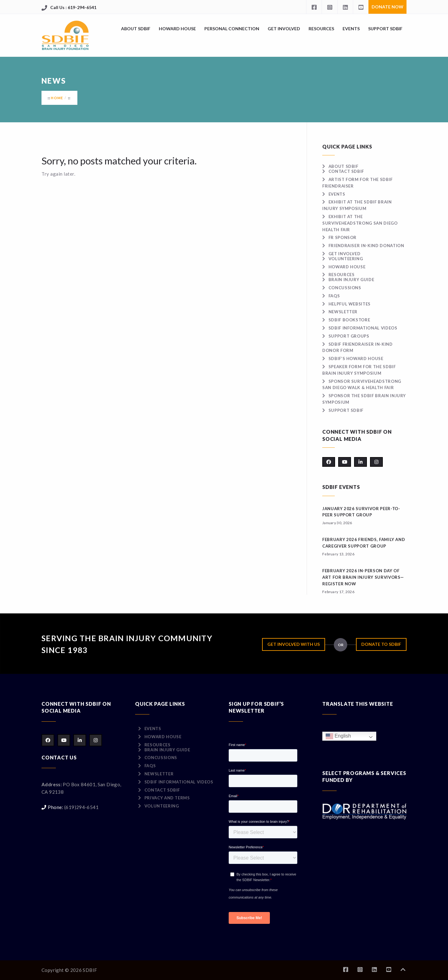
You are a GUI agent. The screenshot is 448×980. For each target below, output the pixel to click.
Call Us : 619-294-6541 (73, 7)
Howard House (177, 29)
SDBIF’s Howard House (356, 358)
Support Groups (349, 336)
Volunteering (346, 259)
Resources (321, 29)
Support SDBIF (385, 29)
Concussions (345, 288)
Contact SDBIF (346, 171)
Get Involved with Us (294, 644)
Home (57, 98)
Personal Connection (232, 29)
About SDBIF (136, 29)
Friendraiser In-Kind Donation (366, 246)
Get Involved (284, 29)
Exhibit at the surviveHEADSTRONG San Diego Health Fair (360, 223)
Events (351, 29)
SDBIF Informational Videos (363, 328)
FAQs (334, 296)
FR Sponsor (343, 237)
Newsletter (343, 312)
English (338, 736)
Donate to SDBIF (381, 644)
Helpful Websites (350, 304)
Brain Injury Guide (351, 280)
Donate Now (387, 7)
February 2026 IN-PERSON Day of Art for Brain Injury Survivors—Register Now (363, 577)
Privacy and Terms (167, 798)
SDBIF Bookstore (349, 320)
